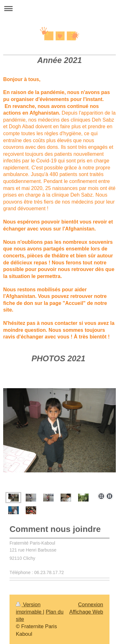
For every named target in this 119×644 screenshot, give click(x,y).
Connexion (91, 604)
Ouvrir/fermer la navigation (60, 8)
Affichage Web (86, 612)
